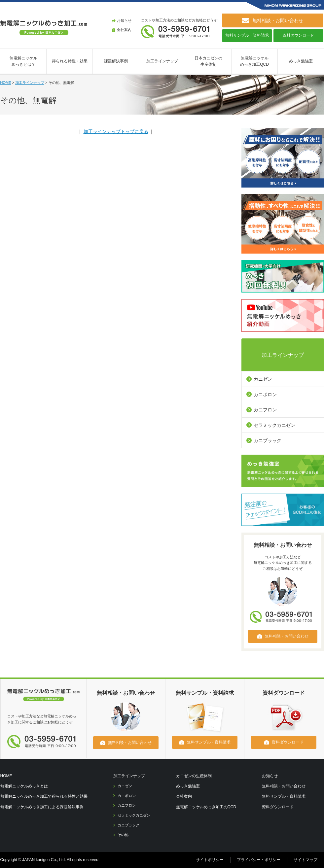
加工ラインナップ (162, 61)
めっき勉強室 (301, 61)
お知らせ (124, 20)
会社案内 (124, 30)
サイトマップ (306, 860)
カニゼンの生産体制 (194, 776)
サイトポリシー (210, 860)
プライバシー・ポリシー (259, 860)
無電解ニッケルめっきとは (24, 786)
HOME (6, 83)
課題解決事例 (116, 61)
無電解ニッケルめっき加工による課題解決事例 (42, 807)
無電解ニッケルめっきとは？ (23, 61)
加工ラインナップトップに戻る (116, 131)
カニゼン (263, 379)
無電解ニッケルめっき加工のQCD (206, 807)
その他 (123, 835)
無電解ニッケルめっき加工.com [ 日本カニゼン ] (44, 28)
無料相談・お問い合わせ (284, 786)
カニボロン (265, 395)
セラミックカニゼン (274, 425)
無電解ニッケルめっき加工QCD (254, 61)
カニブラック (268, 440)
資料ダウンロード (298, 35)
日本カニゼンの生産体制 (208, 61)
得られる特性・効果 (70, 61)
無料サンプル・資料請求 (247, 35)
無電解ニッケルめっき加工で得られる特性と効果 (44, 796)
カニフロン (265, 410)
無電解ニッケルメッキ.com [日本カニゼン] (44, 696)
